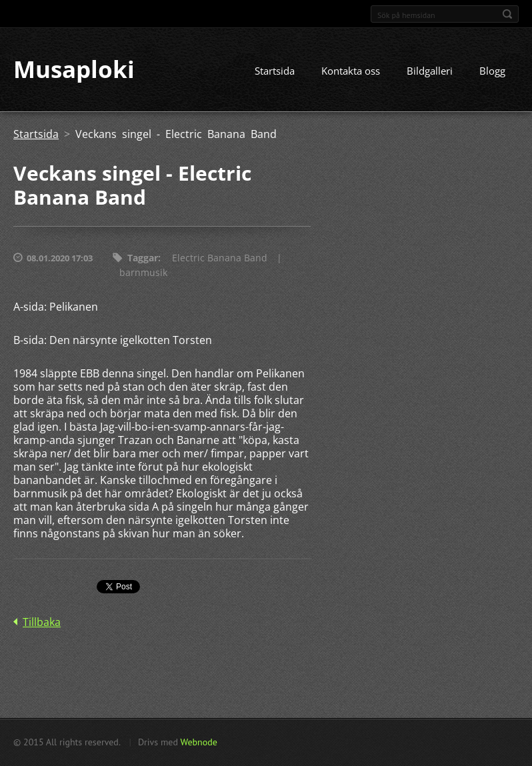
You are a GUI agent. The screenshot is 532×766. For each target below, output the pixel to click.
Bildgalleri (430, 71)
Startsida (275, 71)
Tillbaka (42, 623)
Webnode (198, 742)
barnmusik (143, 273)
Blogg (492, 71)
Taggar (143, 258)
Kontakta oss (351, 71)
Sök (507, 14)
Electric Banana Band (220, 258)
